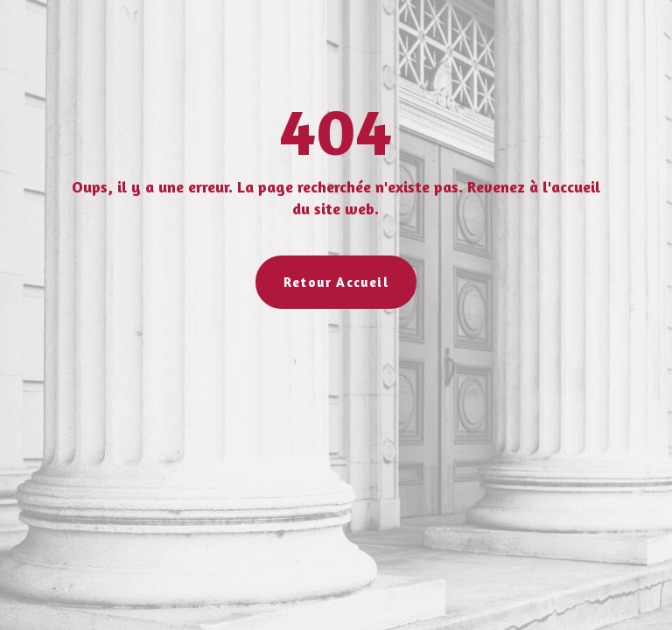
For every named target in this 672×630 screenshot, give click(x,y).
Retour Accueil (336, 282)
